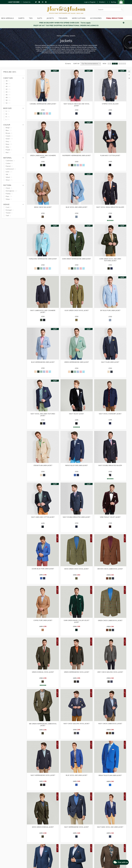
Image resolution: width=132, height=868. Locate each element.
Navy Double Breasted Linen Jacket (77, 519)
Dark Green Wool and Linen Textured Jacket (110, 261)
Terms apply (86, 23)
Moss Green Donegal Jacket (43, 830)
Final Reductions (120, 18)
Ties (34, 18)
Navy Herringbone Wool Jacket (43, 778)
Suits (43, 18)
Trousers (67, 18)
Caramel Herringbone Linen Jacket (43, 104)
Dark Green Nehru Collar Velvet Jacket (77, 624)
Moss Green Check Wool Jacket (77, 571)
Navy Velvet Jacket (77, 415)
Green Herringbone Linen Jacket (77, 363)
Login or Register (90, 2)
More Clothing (83, 18)
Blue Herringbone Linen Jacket (43, 363)
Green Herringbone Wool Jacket (77, 675)
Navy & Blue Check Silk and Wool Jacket (77, 105)
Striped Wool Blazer (110, 104)
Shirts (25, 18)
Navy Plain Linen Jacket (110, 363)
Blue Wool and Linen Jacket (77, 208)
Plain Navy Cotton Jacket (110, 156)
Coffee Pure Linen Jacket (43, 623)
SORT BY (76, 64)
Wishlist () (103, 2)
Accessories (101, 18)
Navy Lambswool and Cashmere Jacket (43, 312)
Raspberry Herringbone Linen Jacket (77, 156)
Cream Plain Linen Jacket (43, 467)
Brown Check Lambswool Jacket (110, 571)
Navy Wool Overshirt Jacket (110, 415)
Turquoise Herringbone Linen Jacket (43, 260)
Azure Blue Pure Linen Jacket (43, 571)
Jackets (54, 18)
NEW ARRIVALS (10, 18)
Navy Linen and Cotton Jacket (43, 519)
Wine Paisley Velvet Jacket (110, 519)
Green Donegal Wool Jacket (43, 675)
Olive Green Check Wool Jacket (77, 311)
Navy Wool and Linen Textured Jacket (43, 416)
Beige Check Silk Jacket (43, 208)
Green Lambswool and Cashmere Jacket (43, 157)
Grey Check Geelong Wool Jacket (110, 675)
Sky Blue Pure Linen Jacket (110, 311)
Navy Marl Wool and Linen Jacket (110, 830)
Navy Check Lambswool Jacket (110, 726)
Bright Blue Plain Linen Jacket (110, 778)
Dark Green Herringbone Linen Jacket (77, 261)
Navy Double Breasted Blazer (110, 467)
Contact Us (27, 2)
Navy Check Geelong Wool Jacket (77, 726)
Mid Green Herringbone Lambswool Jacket (43, 727)
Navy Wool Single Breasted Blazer (110, 208)
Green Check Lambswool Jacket (110, 623)
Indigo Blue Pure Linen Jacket (77, 467)
